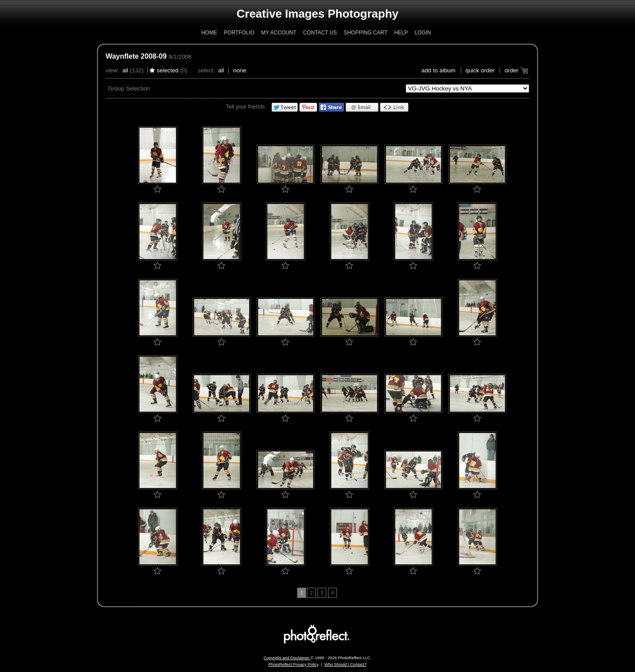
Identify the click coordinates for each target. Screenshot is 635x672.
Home (209, 33)
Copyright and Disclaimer (287, 658)
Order (511, 70)
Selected (168, 70)
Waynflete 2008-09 (136, 56)
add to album (439, 70)
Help (401, 33)
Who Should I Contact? (345, 664)
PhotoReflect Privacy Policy (294, 664)
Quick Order (480, 70)
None (240, 70)
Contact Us (320, 33)
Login (423, 33)
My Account (279, 33)
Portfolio (239, 33)
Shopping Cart (365, 33)
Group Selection (129, 88)
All (125, 70)
